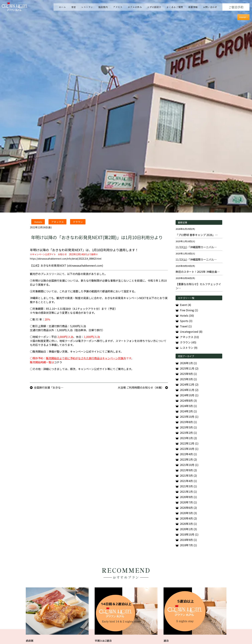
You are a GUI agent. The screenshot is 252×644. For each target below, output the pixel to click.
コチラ (58, 362)
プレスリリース (50, 274)
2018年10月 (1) (189, 534)
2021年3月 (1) (188, 486)
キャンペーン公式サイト (85, 351)
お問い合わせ (210, 7)
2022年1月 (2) (188, 459)
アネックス (57, 222)
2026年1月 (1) (188, 363)
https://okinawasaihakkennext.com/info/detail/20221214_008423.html (66, 259)
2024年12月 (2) (189, 384)
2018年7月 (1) (188, 545)
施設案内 (103, 7)
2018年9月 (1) (188, 540)
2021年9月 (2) (188, 470)
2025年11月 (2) (189, 368)
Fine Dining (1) (189, 310)
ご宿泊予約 (236, 7)
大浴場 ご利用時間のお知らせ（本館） (141, 387)
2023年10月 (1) (189, 417)
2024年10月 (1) (189, 395)
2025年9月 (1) (188, 374)
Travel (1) (186, 326)
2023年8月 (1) (188, 422)
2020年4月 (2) (188, 518)
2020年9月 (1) (188, 497)
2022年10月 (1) (189, 449)
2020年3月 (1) (188, 524)
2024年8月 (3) (188, 400)
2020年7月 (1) (188, 502)
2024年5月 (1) (188, 406)
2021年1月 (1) (188, 492)
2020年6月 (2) (188, 508)
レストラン (87, 7)
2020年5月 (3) (188, 513)
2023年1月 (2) (188, 438)
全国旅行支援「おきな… (49, 387)
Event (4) (186, 305)
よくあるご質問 (175, 7)
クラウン (78, 222)
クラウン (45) (188, 342)
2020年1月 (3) (188, 529)
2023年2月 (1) (188, 433)
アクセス (118, 7)
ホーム (62, 7)
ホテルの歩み (135, 7)
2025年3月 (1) (188, 379)
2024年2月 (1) (188, 411)
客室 (74, 7)
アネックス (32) (189, 337)
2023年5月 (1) (188, 427)
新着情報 (193, 7)
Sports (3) (186, 321)
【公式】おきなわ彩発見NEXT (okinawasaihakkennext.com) (67, 265)
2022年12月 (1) (189, 443)
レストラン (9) (189, 348)
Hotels (38, 222)
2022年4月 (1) (188, 454)
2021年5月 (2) (188, 475)
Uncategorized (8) (191, 332)
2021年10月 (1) (189, 465)
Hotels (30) (187, 315)
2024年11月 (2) (189, 390)
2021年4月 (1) (188, 481)
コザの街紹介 (154, 7)
